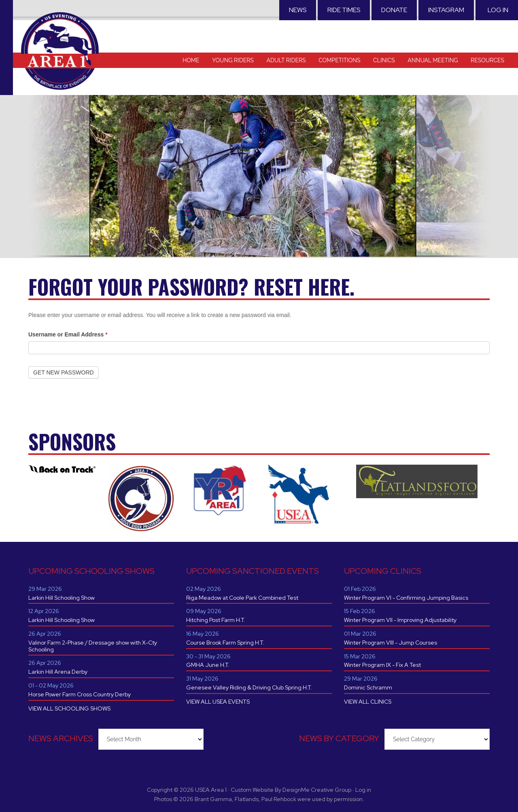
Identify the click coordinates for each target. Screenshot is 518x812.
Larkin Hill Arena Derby (58, 672)
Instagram (446, 10)
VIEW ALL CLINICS (368, 702)
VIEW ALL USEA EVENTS (218, 702)
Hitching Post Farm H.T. (216, 620)
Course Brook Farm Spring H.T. (225, 643)
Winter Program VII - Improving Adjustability (400, 620)
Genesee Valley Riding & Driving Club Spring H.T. (249, 687)
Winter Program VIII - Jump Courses (391, 643)
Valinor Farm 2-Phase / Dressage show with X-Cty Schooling (93, 646)
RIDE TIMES (344, 10)
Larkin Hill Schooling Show (62, 598)
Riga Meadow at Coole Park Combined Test (242, 598)
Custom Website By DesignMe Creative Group (291, 790)
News (298, 10)
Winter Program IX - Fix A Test (382, 665)
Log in (498, 10)
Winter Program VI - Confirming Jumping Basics (406, 598)
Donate (394, 10)
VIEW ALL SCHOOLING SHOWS (69, 708)
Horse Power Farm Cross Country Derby (80, 694)
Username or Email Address (68, 334)
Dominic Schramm (368, 687)
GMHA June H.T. (208, 665)
